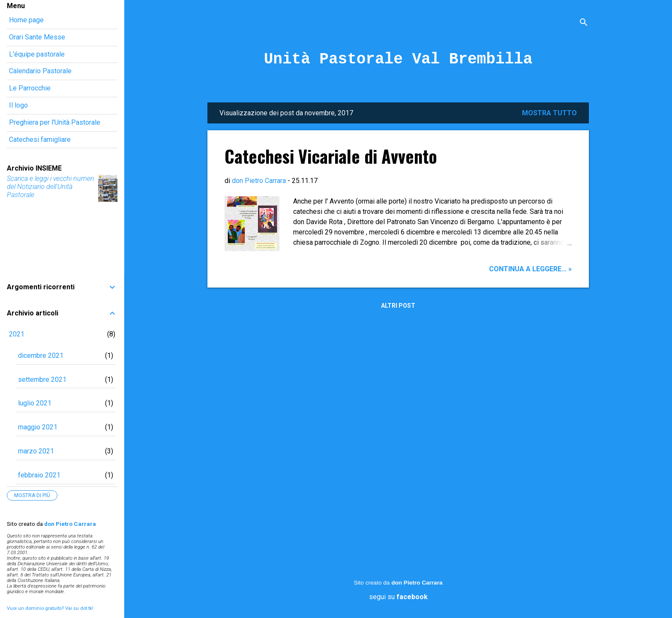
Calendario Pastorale (40, 71)
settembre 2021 (42, 379)
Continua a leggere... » (530, 269)
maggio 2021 (38, 427)
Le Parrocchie (30, 88)
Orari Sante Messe (37, 37)
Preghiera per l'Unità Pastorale (55, 122)
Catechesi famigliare (40, 139)
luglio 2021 (35, 403)
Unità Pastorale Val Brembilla (398, 59)
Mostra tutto (549, 113)
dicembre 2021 (41, 355)
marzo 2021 (36, 451)
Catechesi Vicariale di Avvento (331, 156)
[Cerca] (584, 23)
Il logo (18, 105)
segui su (398, 597)
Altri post (398, 306)
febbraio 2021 (39, 475)
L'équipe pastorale (37, 54)
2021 (17, 334)
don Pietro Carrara (417, 583)
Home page (26, 20)
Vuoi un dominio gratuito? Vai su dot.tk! (50, 608)
